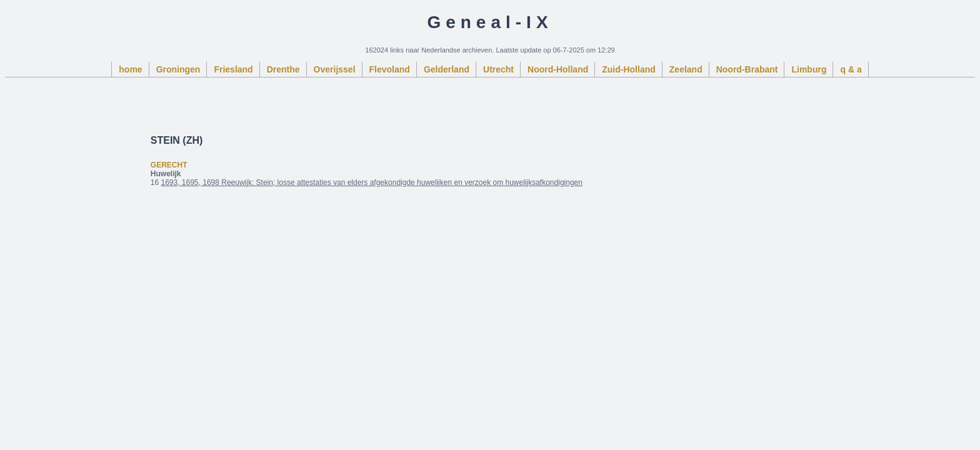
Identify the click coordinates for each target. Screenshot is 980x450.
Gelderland (447, 69)
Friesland (233, 69)
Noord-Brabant (747, 69)
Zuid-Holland (629, 69)
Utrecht (498, 69)
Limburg (809, 69)
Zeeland (686, 69)
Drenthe (283, 69)
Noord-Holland (558, 69)
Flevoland (390, 69)
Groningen (178, 69)
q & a (851, 69)
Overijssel (335, 69)
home (130, 69)
